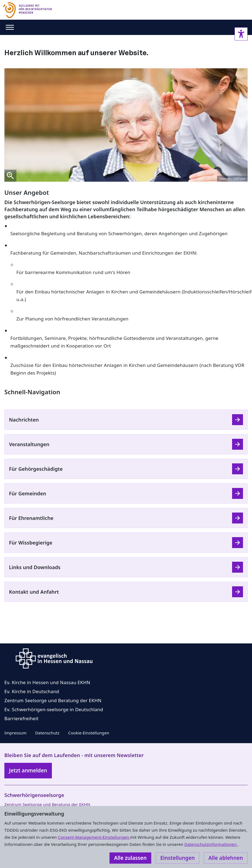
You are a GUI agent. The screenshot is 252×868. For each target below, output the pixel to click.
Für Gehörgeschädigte (36, 469)
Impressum (15, 733)
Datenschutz (47, 733)
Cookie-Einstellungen (89, 733)
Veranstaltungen (29, 444)
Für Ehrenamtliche (31, 518)
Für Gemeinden (28, 493)
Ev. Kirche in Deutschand (32, 691)
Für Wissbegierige (31, 543)
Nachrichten (24, 420)
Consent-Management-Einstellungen (94, 837)
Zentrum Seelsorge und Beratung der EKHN (53, 700)
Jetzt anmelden (28, 770)
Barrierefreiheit (21, 718)
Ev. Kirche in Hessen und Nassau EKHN (47, 682)
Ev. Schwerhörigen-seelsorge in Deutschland (54, 709)
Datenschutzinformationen (211, 844)
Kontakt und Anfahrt (34, 592)
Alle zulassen (130, 858)
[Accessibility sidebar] (241, 34)
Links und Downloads (35, 567)
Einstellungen (177, 858)
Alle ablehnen (226, 858)
